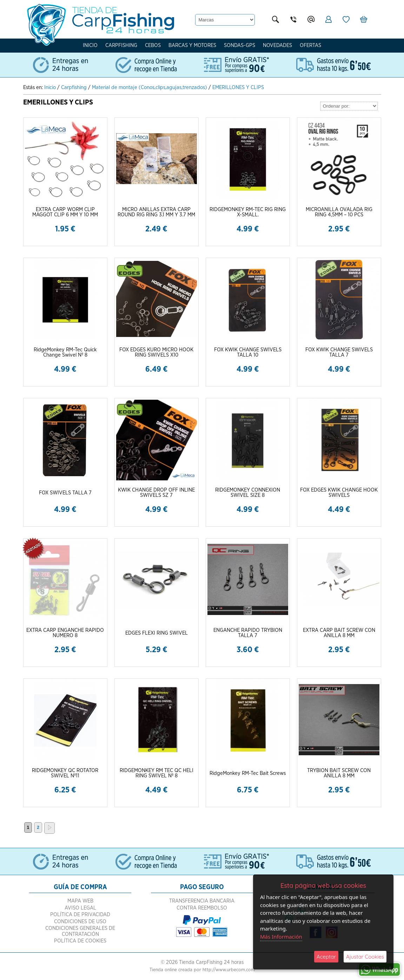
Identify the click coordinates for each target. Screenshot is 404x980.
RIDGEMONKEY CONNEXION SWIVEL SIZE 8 (248, 493)
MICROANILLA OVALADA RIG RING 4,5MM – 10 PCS (339, 212)
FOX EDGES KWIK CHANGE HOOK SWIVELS (339, 493)
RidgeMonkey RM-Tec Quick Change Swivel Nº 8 (65, 352)
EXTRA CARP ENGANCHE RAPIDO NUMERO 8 (65, 633)
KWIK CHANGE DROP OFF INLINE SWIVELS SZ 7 (156, 493)
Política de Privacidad (80, 915)
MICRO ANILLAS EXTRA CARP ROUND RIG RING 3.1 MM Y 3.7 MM (156, 212)
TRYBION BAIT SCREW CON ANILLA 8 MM (339, 773)
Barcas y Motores (192, 45)
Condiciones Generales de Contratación (80, 931)
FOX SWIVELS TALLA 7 (65, 493)
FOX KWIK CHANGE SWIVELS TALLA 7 (339, 352)
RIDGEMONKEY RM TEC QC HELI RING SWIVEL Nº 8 (157, 773)
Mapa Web (80, 901)
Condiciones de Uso (80, 922)
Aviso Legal (80, 908)
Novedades (277, 45)
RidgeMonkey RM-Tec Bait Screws (248, 773)
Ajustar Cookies (365, 957)
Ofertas (310, 45)
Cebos (153, 45)
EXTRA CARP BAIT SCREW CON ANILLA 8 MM (339, 633)
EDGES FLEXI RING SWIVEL (157, 633)
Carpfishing (121, 45)
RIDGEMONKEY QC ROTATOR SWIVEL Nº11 (65, 773)
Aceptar (326, 957)
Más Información (281, 937)
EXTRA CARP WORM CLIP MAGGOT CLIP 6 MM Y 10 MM (65, 212)
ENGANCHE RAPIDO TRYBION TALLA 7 (248, 633)
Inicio (90, 45)
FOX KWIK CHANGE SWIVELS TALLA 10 (248, 352)
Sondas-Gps (240, 45)
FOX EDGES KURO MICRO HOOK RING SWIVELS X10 (156, 352)
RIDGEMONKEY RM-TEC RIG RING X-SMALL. (248, 212)
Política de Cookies (80, 941)
